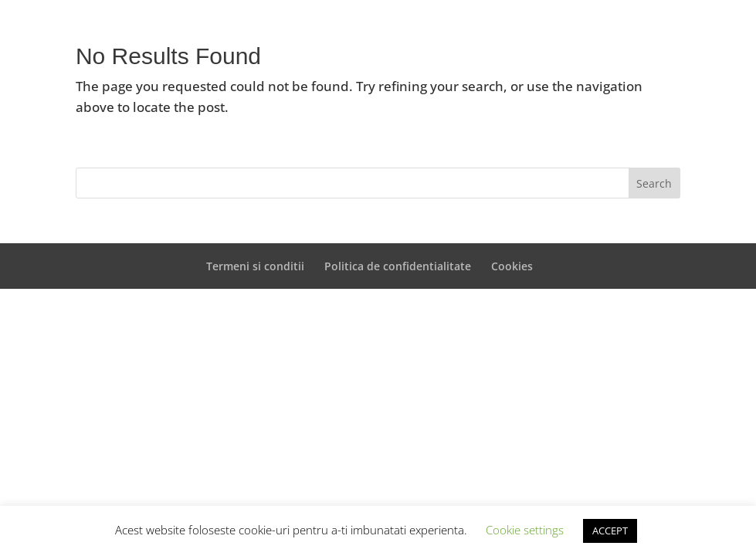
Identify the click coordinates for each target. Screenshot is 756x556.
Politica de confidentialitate (398, 266)
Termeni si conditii (255, 266)
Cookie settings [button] (525, 530)
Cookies (512, 266)
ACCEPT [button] (610, 531)
